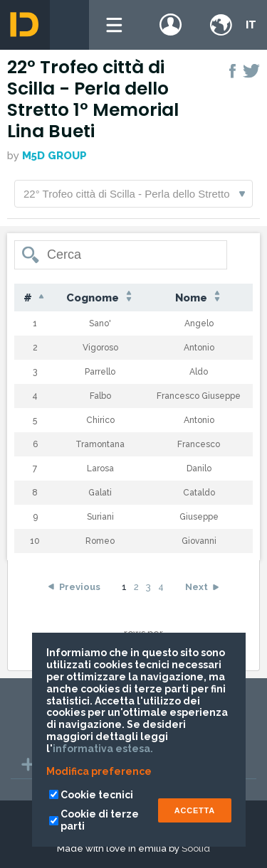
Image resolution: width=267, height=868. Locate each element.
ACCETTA (195, 810)
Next (197, 587)
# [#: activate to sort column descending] (35, 298)
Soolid (196, 848)
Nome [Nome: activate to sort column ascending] (199, 298)
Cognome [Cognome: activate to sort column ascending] (100, 298)
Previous (80, 587)
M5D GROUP (54, 156)
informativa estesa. (103, 749)
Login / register (171, 25)
